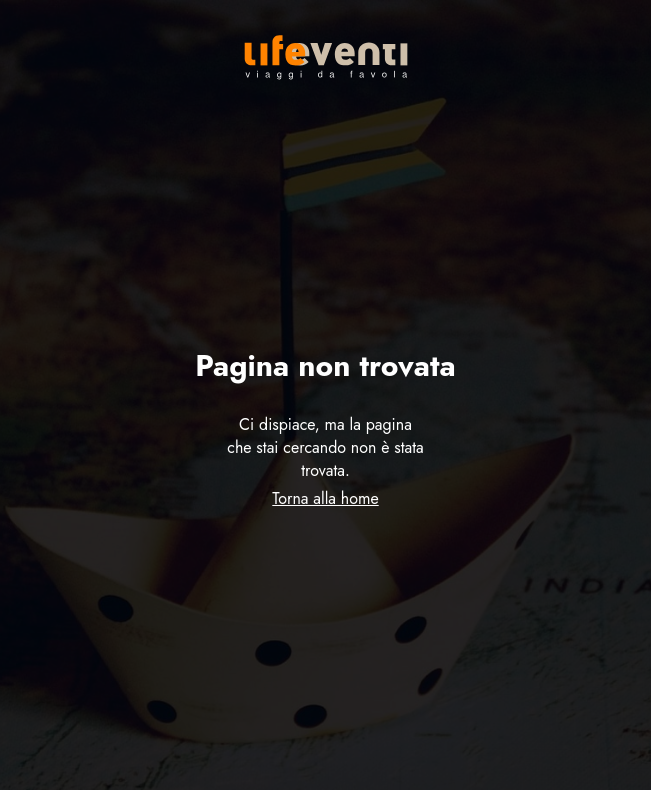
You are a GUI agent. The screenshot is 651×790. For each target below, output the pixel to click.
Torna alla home (325, 498)
